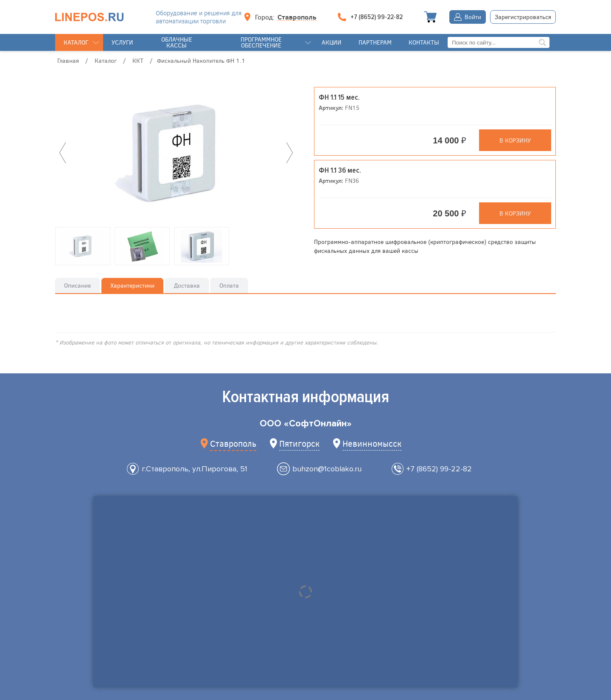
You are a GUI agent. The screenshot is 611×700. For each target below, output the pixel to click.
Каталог (76, 42)
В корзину (515, 140)
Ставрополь (297, 17)
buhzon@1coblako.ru (327, 469)
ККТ (138, 60)
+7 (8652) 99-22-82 (439, 469)
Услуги (122, 42)
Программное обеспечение (261, 42)
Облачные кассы (177, 42)
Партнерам (375, 42)
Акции (332, 42)
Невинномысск (372, 443)
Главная (68, 60)
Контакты (424, 42)
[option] (176, 153)
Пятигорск (299, 443)
